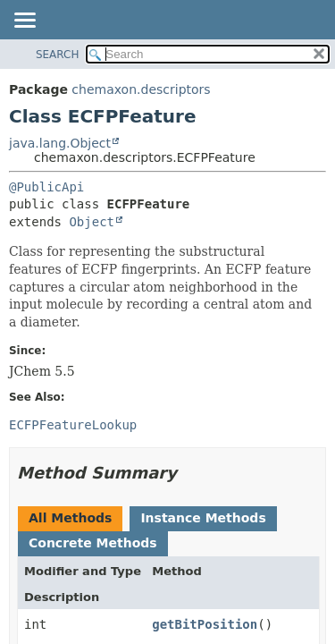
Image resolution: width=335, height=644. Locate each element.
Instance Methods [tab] (203, 518)
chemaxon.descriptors (141, 89)
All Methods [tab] (70, 518)
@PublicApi (46, 187)
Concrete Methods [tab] (93, 543)
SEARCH (58, 55)
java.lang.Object (60, 143)
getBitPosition (205, 624)
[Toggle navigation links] (24, 21)
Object (92, 222)
